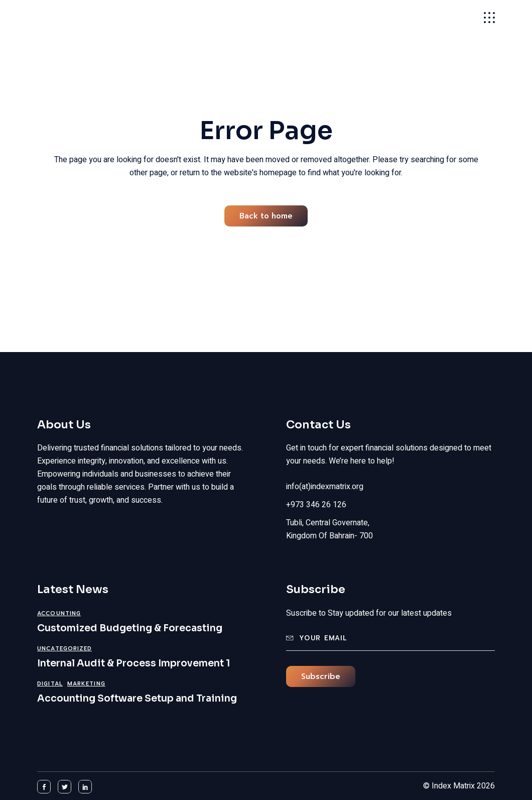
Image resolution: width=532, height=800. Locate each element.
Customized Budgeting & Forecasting (130, 628)
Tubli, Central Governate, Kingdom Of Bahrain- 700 (329, 529)
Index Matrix (83, 18)
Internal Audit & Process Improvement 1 (134, 663)
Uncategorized (64, 649)
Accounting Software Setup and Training (137, 699)
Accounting (59, 613)
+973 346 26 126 (316, 505)
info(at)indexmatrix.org (325, 487)
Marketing (86, 684)
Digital (50, 684)
